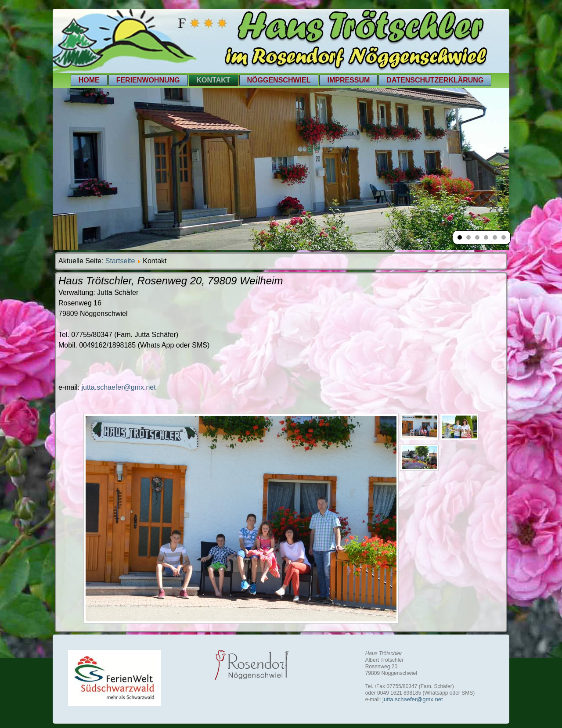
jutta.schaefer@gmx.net (118, 387)
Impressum (348, 80)
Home (89, 80)
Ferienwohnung (148, 80)
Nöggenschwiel (279, 80)
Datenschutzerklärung (435, 80)
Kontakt (214, 80)
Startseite (120, 261)
